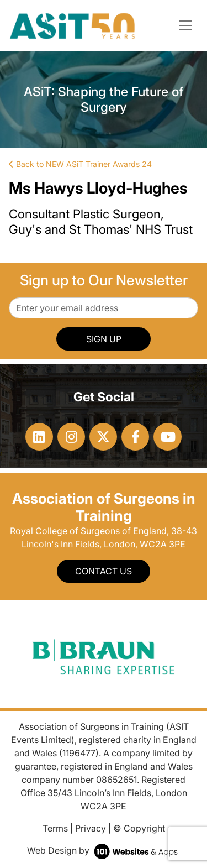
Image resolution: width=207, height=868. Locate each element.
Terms (55, 828)
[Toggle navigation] (185, 25)
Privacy (91, 828)
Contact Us (104, 571)
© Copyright (139, 828)
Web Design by (104, 850)
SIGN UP (104, 339)
